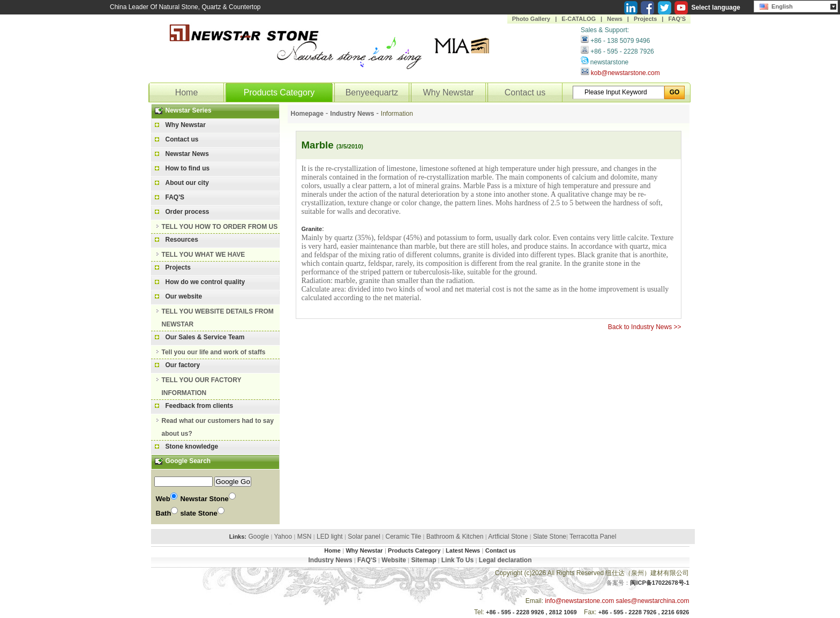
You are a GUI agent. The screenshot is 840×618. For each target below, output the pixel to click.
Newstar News (187, 154)
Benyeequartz (372, 92)
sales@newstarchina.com (653, 601)
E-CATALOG (579, 19)
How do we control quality (205, 282)
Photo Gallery (531, 19)
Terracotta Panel (593, 537)
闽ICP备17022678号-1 (659, 583)
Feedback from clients (200, 406)
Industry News (352, 114)
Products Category (279, 92)
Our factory (183, 365)
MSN (305, 537)
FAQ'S (677, 19)
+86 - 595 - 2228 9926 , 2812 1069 (531, 612)
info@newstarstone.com (579, 601)
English (776, 5)
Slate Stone (550, 537)
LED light (330, 537)
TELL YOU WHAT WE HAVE (204, 255)
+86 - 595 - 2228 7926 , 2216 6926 (644, 612)
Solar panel (364, 537)
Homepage (307, 114)
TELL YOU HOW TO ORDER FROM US (220, 227)
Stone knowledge (192, 446)
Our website (184, 296)
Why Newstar (448, 92)
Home (187, 92)
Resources (182, 240)
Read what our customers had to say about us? (218, 427)
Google (258, 537)
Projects (645, 19)
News (615, 19)
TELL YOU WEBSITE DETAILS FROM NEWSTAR (218, 318)
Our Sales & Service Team (205, 337)
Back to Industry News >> (645, 327)
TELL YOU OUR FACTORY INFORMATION (202, 386)
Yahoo (283, 537)
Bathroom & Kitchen (455, 537)
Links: (238, 537)
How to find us (188, 168)
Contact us (525, 92)
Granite (312, 229)
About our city (187, 183)
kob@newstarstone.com (625, 73)
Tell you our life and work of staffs (214, 352)
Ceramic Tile (404, 537)
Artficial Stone (508, 537)
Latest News (463, 550)
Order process (187, 212)
